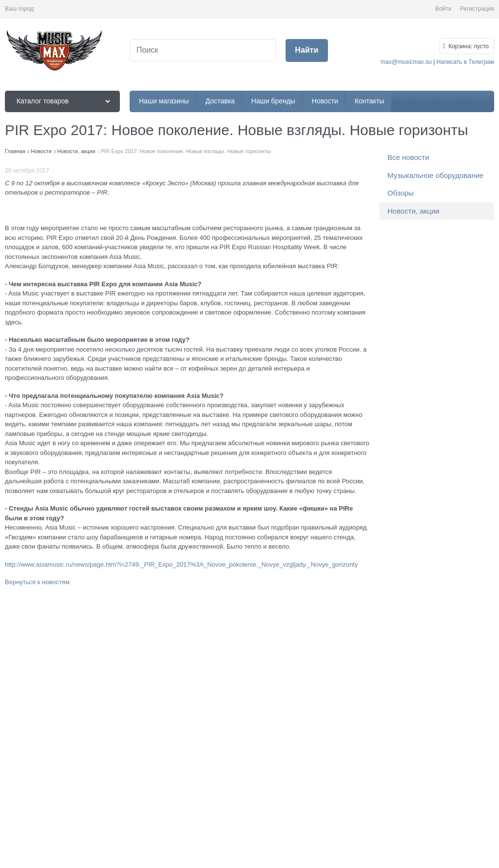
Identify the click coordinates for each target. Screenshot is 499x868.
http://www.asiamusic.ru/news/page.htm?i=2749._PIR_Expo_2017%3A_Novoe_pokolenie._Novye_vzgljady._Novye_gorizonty (181, 564)
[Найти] (307, 50)
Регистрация (477, 9)
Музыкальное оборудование (435, 175)
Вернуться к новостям (37, 582)
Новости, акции (413, 211)
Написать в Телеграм (465, 62)
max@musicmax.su (406, 62)
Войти (443, 9)
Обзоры (401, 193)
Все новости (408, 157)
